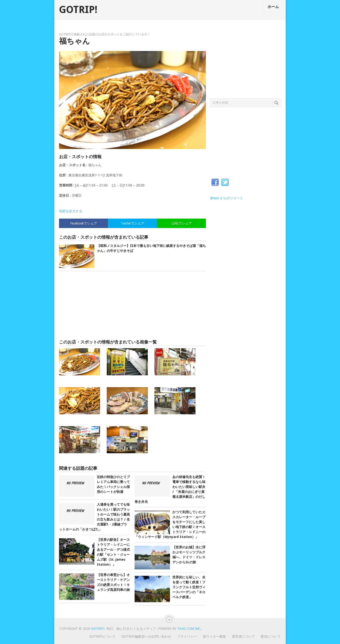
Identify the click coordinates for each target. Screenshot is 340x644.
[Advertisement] (132, 305)
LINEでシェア (182, 223)
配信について (271, 636)
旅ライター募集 (214, 636)
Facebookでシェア (84, 223)
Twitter (225, 182)
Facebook (215, 182)
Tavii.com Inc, (189, 629)
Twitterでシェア (132, 223)
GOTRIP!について (102, 636)
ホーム (273, 7)
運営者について (243, 636)
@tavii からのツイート (227, 198)
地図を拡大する (71, 211)
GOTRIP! (78, 10)
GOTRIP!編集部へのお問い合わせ (146, 636)
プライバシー (187, 636)
